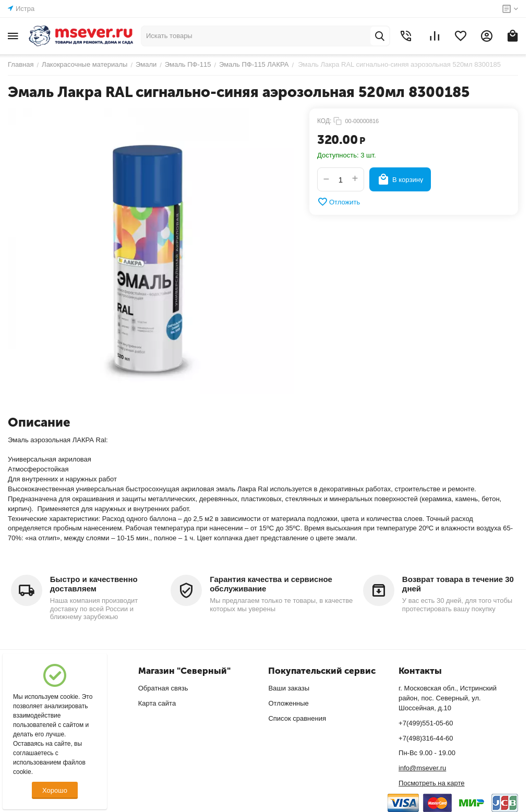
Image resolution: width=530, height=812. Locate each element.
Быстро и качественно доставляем (94, 584)
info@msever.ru (422, 768)
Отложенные (288, 703)
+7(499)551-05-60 (426, 723)
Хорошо (55, 790)
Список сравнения (297, 718)
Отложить (339, 202)
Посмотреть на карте (431, 783)
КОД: (324, 121)
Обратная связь (163, 688)
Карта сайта (157, 703)
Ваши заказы (289, 688)
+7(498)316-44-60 (426, 738)
